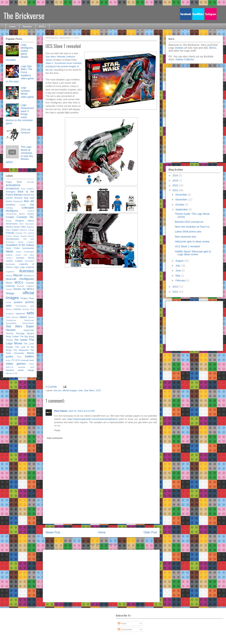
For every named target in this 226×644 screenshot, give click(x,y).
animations (13, 185)
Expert (15, 230)
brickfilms (10, 205)
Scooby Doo (28, 309)
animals (30, 182)
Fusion (9, 236)
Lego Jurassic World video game (27, 92)
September (182, 209)
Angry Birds (14, 182)
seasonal (20, 314)
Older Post (150, 532)
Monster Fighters (26, 286)
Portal (8, 302)
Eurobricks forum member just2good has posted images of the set (64, 66)
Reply (57, 430)
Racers (9, 309)
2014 (176, 190)
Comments (125, 629)
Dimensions (12, 224)
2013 (176, 287)
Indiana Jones (13, 255)
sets (81, 390)
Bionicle (18, 198)
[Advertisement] (128, 326)
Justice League (14, 261)
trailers (29, 356)
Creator (10, 217)
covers (31, 214)
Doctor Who (20, 227)
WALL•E (9, 367)
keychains (29, 261)
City (32, 205)
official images (70, 390)
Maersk (9, 276)
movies (17, 289)
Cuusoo (22, 217)
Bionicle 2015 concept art (189, 222)
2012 (176, 292)
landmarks (10, 264)
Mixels (9, 283)
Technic (10, 333)
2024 (176, 175)
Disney (9, 227)
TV (13, 360)
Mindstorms (29, 276)
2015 (176, 185)
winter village (26, 370)
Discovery (30, 224)
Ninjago (10, 293)
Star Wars (89, 390)
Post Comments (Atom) (108, 544)
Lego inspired (27, 267)
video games (16, 364)
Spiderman (29, 320)
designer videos (25, 221)
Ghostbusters (13, 239)
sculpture (10, 314)
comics (31, 211)
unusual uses (27, 360)
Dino (21, 224)
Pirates (24, 298)
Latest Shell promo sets (188, 232)
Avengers (11, 192)
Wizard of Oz (12, 373)
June (178, 270)
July (178, 266)
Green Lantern (26, 242)
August (180, 261)
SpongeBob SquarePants (20, 323)
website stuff (26, 367)
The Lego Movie (20, 342)
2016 (176, 181)
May (178, 276)
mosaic (9, 289)
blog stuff (29, 198)
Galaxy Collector (185, 59)
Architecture (13, 188)
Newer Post (53, 532)
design (9, 221)
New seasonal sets (186, 237)
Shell (8, 317)
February (181, 280)
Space (23, 317)
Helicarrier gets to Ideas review (192, 242)
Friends (10, 233)
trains (8, 360)
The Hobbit (21, 340)
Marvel (18, 275)
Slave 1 (49, 63)
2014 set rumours (26, 131)
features (23, 230)
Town (19, 357)
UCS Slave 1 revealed (187, 246)
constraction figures (15, 214)
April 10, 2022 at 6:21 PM (81, 411)
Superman (29, 330)
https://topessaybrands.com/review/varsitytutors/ (92, 419)
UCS (98, 390)
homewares (28, 248)
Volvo (32, 364)
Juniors (9, 258)
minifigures (27, 279)
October (180, 205)
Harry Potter (13, 248)
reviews (17, 309)
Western (10, 370)
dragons (30, 227)
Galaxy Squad (20, 236)
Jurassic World (25, 258)
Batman (18, 195)
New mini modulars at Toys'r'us (192, 227)
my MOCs (28, 289)
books (9, 201)
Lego (16, 267)
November (182, 200)
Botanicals (18, 201)
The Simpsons (21, 350)
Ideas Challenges (25, 252)
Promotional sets (25, 306)
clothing (9, 208)
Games (31, 236)
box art (57, 390)
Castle (23, 205)
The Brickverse (24, 16)
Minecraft (11, 279)
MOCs (42, 27)
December (182, 195)
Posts (122, 623)
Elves (8, 230)
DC (32, 217)
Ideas (9, 251)
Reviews (27, 27)
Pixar (31, 298)
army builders (27, 189)
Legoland (10, 272)
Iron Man (29, 255)
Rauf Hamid (61, 411)
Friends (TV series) (25, 233)
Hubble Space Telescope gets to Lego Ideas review (193, 253)
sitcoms (15, 317)
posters (18, 302)
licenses (27, 271)
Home (13, 27)
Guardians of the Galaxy (20, 245)
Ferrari (31, 230)
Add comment (55, 438)
